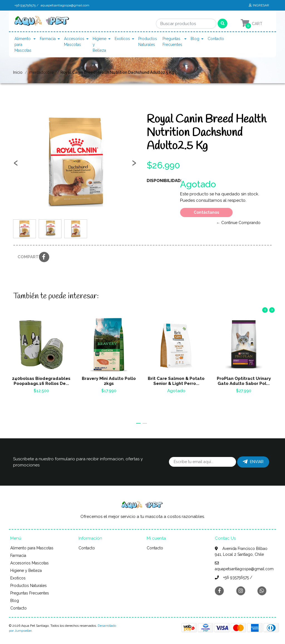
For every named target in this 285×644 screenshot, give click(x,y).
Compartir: (26, 257)
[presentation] (16, 165)
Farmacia (48, 39)
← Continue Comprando (238, 223)
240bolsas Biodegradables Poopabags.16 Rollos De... (41, 381)
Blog (195, 39)
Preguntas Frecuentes (172, 42)
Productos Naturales (148, 42)
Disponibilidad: (161, 181)
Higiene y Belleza (99, 45)
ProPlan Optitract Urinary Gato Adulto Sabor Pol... (244, 381)
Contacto (216, 39)
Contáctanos (206, 212)
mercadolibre (41, 72)
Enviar (253, 462)
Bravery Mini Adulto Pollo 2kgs (109, 381)
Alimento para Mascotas (23, 45)
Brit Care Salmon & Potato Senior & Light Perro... (176, 381)
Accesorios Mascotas (74, 42)
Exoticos (122, 39)
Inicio (18, 72)
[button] (138, 423)
